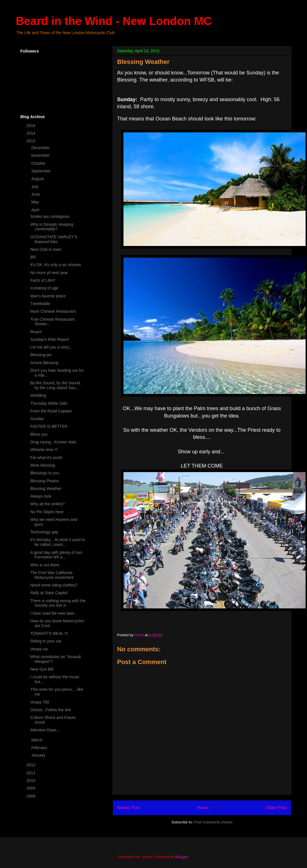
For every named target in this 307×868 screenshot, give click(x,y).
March (37, 740)
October (39, 163)
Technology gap (44, 532)
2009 (31, 788)
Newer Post (129, 808)
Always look (41, 496)
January (39, 755)
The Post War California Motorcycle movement (52, 575)
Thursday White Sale (49, 403)
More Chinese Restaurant (53, 311)
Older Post (276, 808)
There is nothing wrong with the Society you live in (58, 603)
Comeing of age (44, 288)
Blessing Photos (44, 481)
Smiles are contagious (50, 216)
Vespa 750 (40, 702)
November (41, 155)
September (42, 171)
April (36, 210)
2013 (31, 141)
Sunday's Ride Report (50, 339)
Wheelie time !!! (44, 450)
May (36, 202)
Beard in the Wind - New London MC (114, 21)
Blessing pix (41, 355)
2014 (31, 133)
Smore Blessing (44, 363)
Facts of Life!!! (43, 280)
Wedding (38, 395)
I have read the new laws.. (53, 613)
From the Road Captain (51, 411)
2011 (31, 773)
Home (203, 808)
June (36, 194)
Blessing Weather (46, 489)
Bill (33, 257)
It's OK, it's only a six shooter (56, 265)
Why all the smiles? (47, 504)
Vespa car (39, 649)
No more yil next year (49, 273)
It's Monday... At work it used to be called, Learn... (57, 542)
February (40, 748)
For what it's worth (46, 458)
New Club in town (46, 249)
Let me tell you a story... (51, 347)
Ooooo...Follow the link (50, 710)
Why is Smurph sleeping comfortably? (52, 227)
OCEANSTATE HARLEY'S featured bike (54, 239)
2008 (31, 796)
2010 (31, 781)
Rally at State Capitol (49, 593)
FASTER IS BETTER (49, 426)
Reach (36, 332)
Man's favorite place (48, 296)
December (41, 148)
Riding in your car (46, 641)
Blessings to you (45, 473)
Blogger (182, 857)
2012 (31, 765)
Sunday (37, 419)
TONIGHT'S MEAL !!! (49, 633)
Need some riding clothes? (54, 585)
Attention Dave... (45, 730)
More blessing (43, 465)
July (35, 187)
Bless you (39, 434)
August (38, 179)
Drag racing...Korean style (53, 442)
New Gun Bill (42, 669)
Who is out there (45, 565)
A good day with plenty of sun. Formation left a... (57, 555)
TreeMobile (40, 304)
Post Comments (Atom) (213, 822)
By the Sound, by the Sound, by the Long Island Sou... (55, 385)
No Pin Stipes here (47, 512)
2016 (31, 126)
